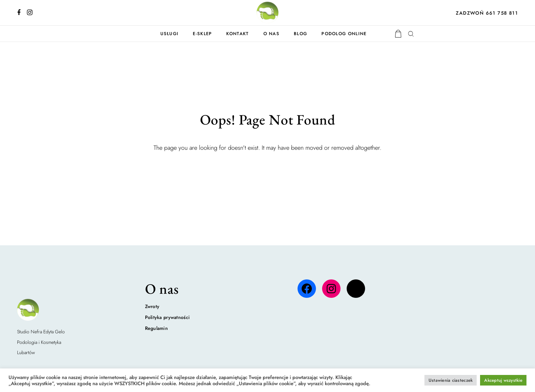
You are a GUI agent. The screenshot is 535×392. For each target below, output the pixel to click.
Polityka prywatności (168, 317)
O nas (272, 34)
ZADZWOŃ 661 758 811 (487, 13)
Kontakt (237, 34)
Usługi (170, 34)
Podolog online (344, 34)
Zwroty (152, 306)
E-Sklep (202, 34)
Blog (300, 34)
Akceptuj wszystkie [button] (503, 380)
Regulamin (157, 328)
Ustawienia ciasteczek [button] (451, 380)
